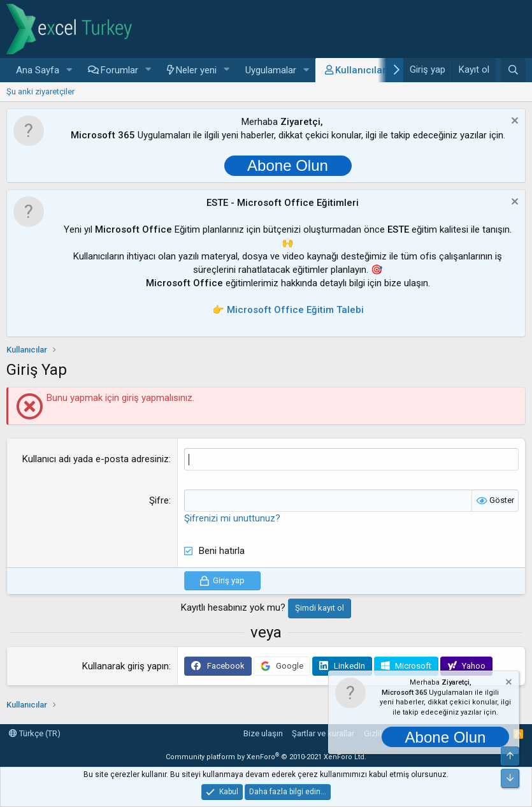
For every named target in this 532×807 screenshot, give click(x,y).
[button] (69, 70)
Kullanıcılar (361, 70)
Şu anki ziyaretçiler (40, 91)
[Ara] (513, 70)
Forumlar (119, 70)
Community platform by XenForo (266, 757)
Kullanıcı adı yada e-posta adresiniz (96, 459)
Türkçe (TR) (35, 733)
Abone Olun (288, 165)
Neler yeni (196, 70)
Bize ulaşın (263, 733)
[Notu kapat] (513, 122)
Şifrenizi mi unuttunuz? (232, 518)
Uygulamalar (271, 70)
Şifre (159, 500)
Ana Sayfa (38, 70)
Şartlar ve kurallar (323, 733)
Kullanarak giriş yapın (126, 666)
